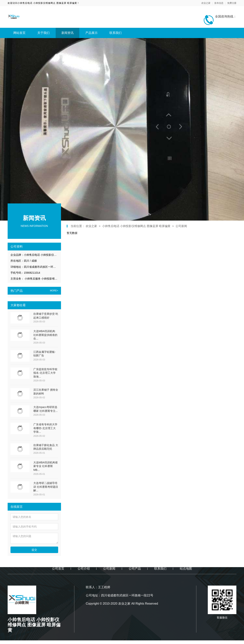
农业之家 (206, 3)
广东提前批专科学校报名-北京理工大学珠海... (45, 373)
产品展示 (91, 33)
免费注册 (232, 3)
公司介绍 (84, 569)
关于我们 (43, 33)
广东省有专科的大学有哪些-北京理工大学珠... (45, 428)
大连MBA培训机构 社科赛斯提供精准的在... (45, 335)
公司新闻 (181, 226)
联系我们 (116, 33)
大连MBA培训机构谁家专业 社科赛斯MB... (46, 466)
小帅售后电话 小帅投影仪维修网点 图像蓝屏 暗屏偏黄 (136, 226)
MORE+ (54, 291)
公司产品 (135, 569)
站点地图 (186, 569)
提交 (34, 550)
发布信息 (219, 3)
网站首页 (19, 33)
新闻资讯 (67, 33)
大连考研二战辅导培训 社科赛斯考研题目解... (46, 487)
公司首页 (58, 569)
